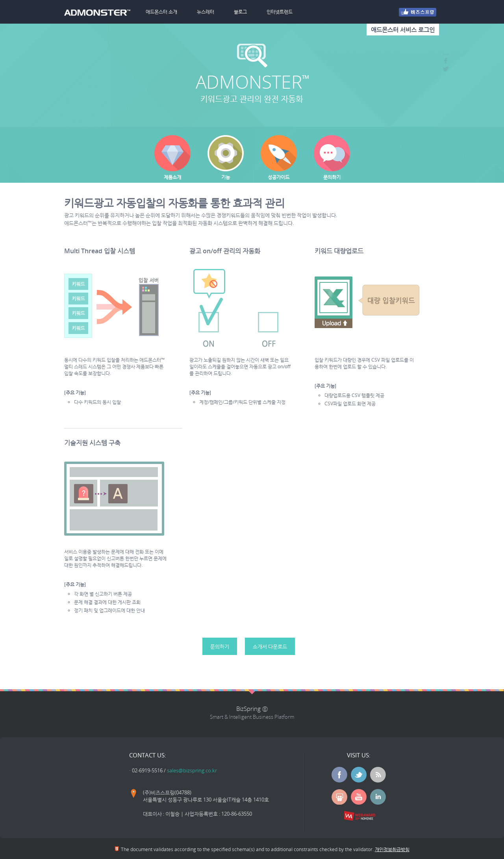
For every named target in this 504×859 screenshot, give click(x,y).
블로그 (240, 12)
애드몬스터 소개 (161, 12)
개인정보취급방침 (392, 849)
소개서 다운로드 (270, 646)
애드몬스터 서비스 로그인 (403, 30)
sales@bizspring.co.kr (192, 770)
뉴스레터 (206, 12)
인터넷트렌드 (280, 12)
